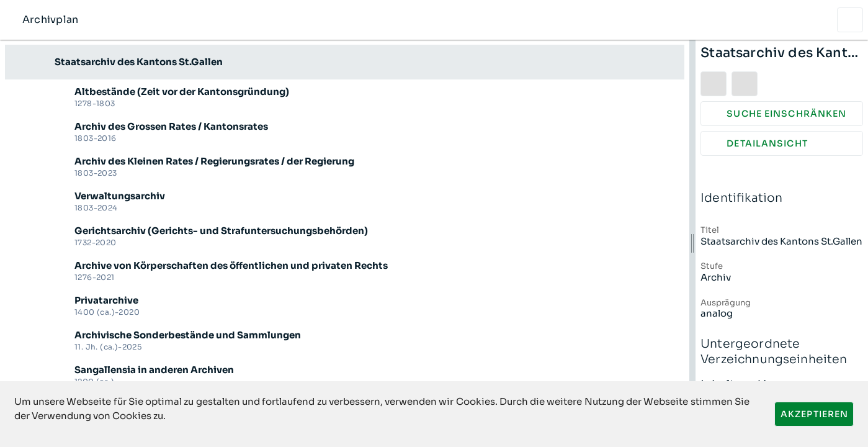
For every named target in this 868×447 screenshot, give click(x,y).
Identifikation (782, 198)
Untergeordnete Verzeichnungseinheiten (782, 352)
